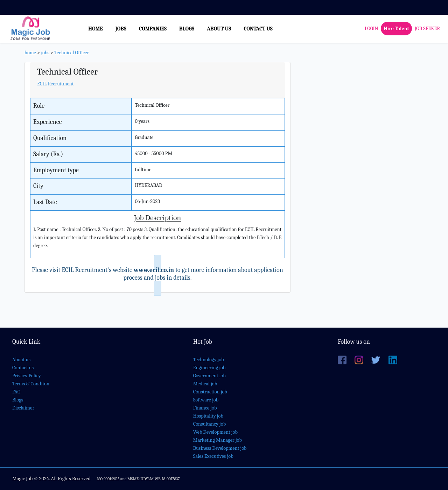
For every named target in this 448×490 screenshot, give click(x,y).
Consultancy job (210, 424)
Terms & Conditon (31, 384)
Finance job (205, 408)
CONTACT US (258, 29)
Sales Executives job (213, 456)
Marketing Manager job (218, 440)
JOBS (121, 29)
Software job (206, 400)
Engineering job (209, 368)
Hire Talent (396, 29)
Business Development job (220, 448)
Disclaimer (23, 408)
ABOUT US (219, 29)
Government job (209, 376)
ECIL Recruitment (55, 84)
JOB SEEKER (427, 29)
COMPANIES (153, 29)
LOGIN (371, 29)
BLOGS (187, 29)
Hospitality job (208, 416)
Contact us (23, 368)
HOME (96, 29)
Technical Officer (72, 53)
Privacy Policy (27, 376)
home (30, 53)
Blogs (18, 400)
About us (21, 360)
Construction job (210, 392)
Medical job (205, 384)
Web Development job (215, 432)
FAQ (16, 392)
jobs (45, 53)
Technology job (209, 360)
